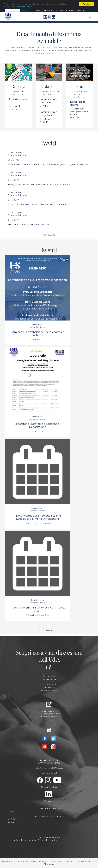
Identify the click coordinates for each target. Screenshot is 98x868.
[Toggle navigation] (90, 17)
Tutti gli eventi (49, 630)
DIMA (45, 122)
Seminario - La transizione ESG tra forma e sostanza (38, 334)
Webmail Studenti (67, 10)
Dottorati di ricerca (77, 103)
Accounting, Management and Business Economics (32, 840)
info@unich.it (51, 711)
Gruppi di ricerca (15, 108)
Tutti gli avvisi (49, 235)
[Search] (13, 10)
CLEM (45, 106)
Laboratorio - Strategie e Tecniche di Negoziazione (38, 425)
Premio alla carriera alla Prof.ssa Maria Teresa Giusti (38, 609)
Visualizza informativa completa (18, 6)
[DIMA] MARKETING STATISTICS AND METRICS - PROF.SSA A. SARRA (39, 184)
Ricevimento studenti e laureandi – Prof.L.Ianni (28, 224)
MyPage (39, 10)
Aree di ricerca (18, 99)
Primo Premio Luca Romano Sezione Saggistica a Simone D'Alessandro (38, 517)
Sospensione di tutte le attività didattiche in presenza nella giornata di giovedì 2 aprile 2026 (48, 164)
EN (91, 10)
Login (85, 10)
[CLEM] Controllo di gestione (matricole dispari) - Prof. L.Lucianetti (37, 204)
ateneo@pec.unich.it (51, 714)
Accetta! (87, 4)
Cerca (24, 10)
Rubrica (78, 10)
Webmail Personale (51, 10)
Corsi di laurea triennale (48, 101)
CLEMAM (47, 119)
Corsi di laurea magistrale (48, 114)
